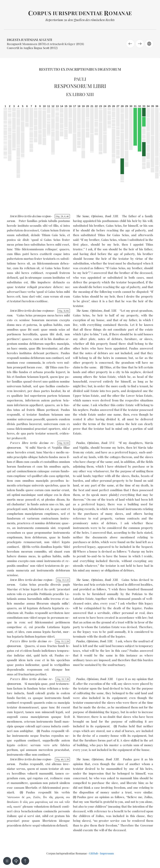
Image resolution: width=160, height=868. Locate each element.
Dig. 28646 (62, 216)
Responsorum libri (80, 86)
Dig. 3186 (64, 311)
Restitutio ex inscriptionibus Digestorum (80, 69)
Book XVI (108, 443)
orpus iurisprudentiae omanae (80, 13)
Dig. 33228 (62, 641)
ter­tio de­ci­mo (33, 216)
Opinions (97, 216)
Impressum (107, 853)
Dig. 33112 (63, 580)
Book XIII (111, 216)
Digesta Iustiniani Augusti (30, 40)
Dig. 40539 (62, 759)
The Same (83, 216)
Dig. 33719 (63, 679)
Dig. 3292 (64, 443)
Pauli (80, 79)
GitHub (93, 853)
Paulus (81, 443)
